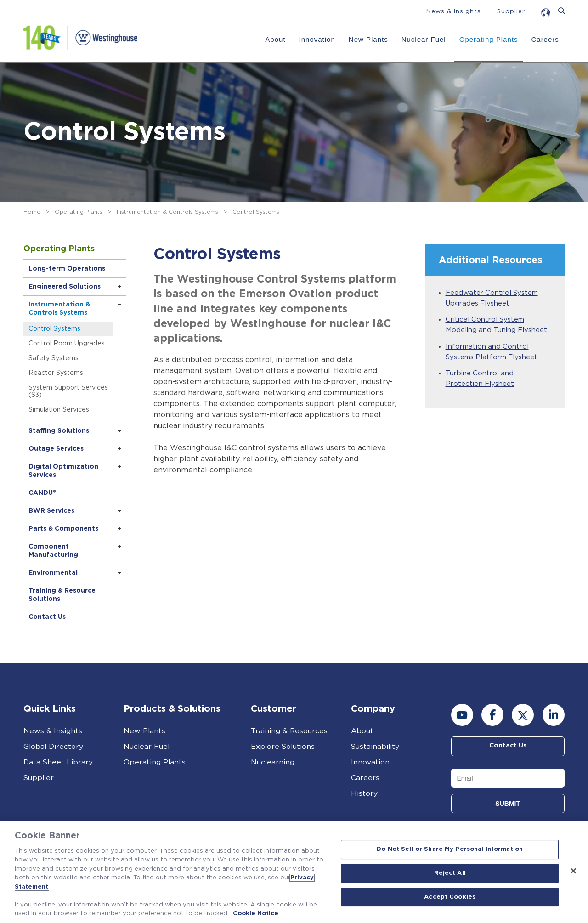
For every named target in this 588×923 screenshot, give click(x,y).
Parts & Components (64, 529)
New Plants (368, 39)
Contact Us (48, 617)
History (364, 793)
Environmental (54, 573)
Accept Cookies (450, 897)
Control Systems (55, 329)
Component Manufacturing (54, 551)
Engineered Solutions (65, 287)
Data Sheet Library (59, 762)
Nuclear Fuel (424, 39)
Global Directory (54, 747)
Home (32, 212)
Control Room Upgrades (67, 344)
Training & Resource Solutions (62, 595)
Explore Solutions (283, 747)
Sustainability (376, 747)
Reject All (450, 873)
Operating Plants (489, 39)
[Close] (573, 871)
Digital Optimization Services (64, 471)
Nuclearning (273, 762)
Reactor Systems (56, 373)
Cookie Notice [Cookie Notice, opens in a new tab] (256, 914)
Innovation (317, 39)
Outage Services (57, 449)
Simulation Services (59, 410)
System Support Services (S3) (69, 391)
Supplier (511, 12)
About (275, 39)
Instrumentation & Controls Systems (167, 212)
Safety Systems (54, 358)
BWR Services (52, 511)
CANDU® (43, 493)
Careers (545, 39)
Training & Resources (289, 731)
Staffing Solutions (59, 431)
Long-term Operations (67, 269)
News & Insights (454, 12)
